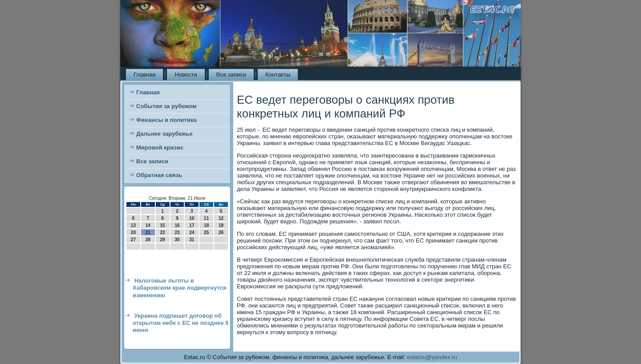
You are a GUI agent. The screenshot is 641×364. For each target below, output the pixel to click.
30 (177, 240)
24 (192, 233)
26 (221, 233)
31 (192, 240)
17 (192, 225)
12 (221, 218)
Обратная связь (159, 175)
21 (148, 233)
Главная (144, 75)
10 (192, 218)
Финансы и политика (166, 120)
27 (133, 240)
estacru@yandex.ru (432, 357)
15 (163, 225)
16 (177, 225)
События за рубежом (166, 106)
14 (148, 225)
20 (133, 233)
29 (163, 240)
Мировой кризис (160, 148)
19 (221, 225)
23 (177, 233)
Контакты (278, 75)
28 (148, 240)
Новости (186, 75)
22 (163, 233)
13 (133, 225)
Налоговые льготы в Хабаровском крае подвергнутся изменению (179, 288)
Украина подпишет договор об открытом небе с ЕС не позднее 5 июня (181, 323)
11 (206, 218)
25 (206, 233)
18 (206, 225)
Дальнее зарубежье (164, 134)
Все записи (231, 75)
